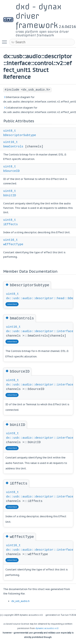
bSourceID (11, 171)
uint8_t (10, 131)
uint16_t (11, 142)
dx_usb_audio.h (20, 601)
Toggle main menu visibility (5, 40)
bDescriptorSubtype (20, 135)
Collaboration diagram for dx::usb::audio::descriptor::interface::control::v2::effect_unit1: (38, 110)
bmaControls (13, 147)
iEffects (11, 224)
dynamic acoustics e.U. (47, 628)
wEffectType (13, 244)
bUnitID (10, 196)
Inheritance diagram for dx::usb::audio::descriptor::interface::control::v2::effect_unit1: (38, 99)
